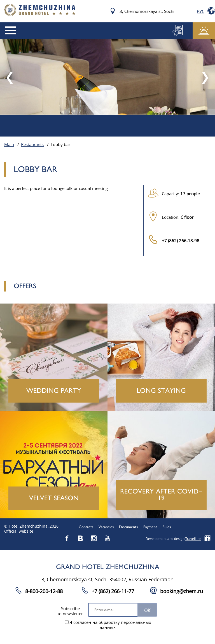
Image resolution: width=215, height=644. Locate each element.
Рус (201, 11)
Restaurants (32, 145)
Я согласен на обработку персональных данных (108, 625)
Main (9, 145)
